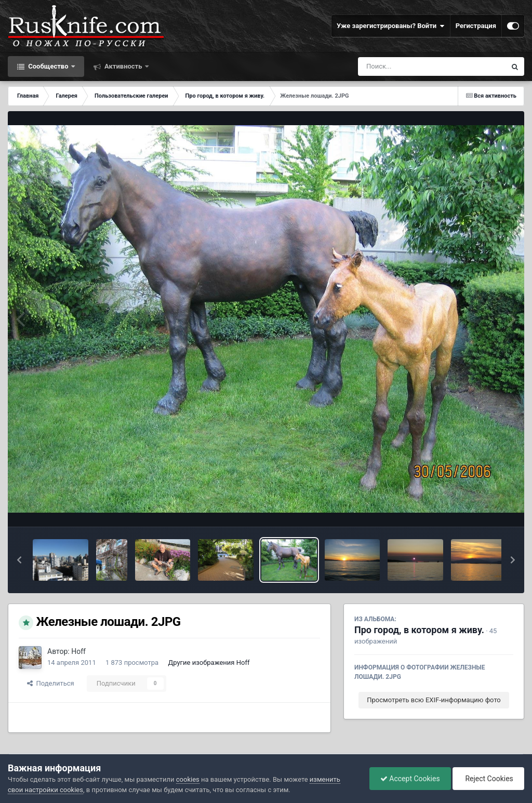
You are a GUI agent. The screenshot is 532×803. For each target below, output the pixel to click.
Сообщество (48, 66)
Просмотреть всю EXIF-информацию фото (434, 700)
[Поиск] (413, 66)
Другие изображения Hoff (209, 663)
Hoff (78, 651)
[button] (19, 560)
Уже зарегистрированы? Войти (391, 26)
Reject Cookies (488, 779)
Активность (123, 66)
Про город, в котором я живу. (419, 630)
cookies (188, 779)
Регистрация (476, 26)
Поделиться (51, 683)
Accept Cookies (410, 779)
